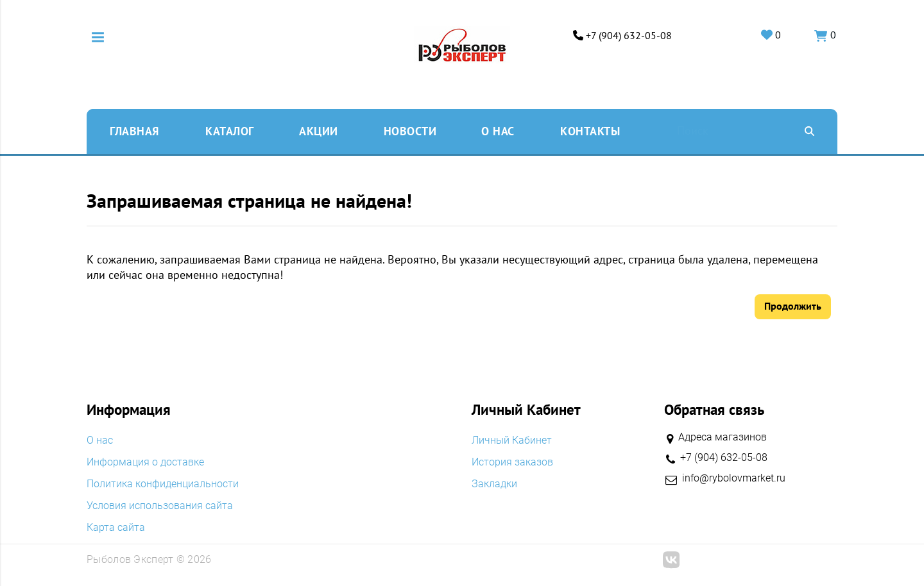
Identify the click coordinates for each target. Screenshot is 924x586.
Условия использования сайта (160, 506)
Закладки (494, 484)
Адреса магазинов (723, 437)
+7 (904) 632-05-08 (627, 36)
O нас (498, 130)
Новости (410, 130)
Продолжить (793, 306)
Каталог (230, 130)
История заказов (512, 462)
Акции (319, 130)
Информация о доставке (145, 462)
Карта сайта (116, 528)
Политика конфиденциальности (163, 484)
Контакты (590, 130)
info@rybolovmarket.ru (734, 478)
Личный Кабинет (512, 440)
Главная (134, 130)
